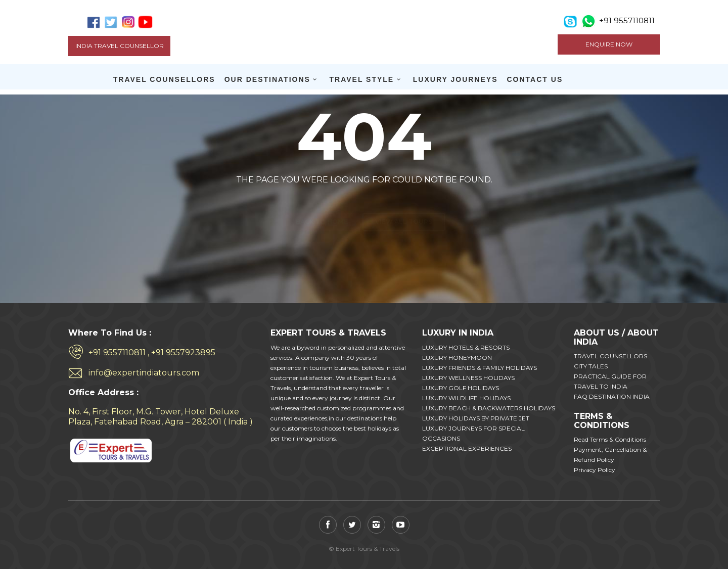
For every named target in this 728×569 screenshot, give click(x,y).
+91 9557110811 (627, 20)
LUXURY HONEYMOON (457, 358)
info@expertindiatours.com (144, 373)
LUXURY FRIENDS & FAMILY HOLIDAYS (480, 368)
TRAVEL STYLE (361, 79)
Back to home (322, 204)
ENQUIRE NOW (609, 44)
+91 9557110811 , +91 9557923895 (152, 352)
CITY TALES (591, 366)
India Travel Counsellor (120, 46)
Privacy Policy (595, 470)
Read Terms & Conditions (610, 439)
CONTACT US (535, 79)
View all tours (404, 204)
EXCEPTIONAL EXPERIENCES (467, 448)
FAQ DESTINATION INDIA (612, 396)
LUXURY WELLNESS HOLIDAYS (468, 378)
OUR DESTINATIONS (267, 79)
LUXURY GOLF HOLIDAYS (461, 388)
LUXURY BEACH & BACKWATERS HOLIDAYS (489, 408)
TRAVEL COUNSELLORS (164, 79)
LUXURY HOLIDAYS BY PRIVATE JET (476, 418)
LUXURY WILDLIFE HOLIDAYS (466, 398)
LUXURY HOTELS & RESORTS (466, 347)
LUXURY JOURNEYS (456, 79)
